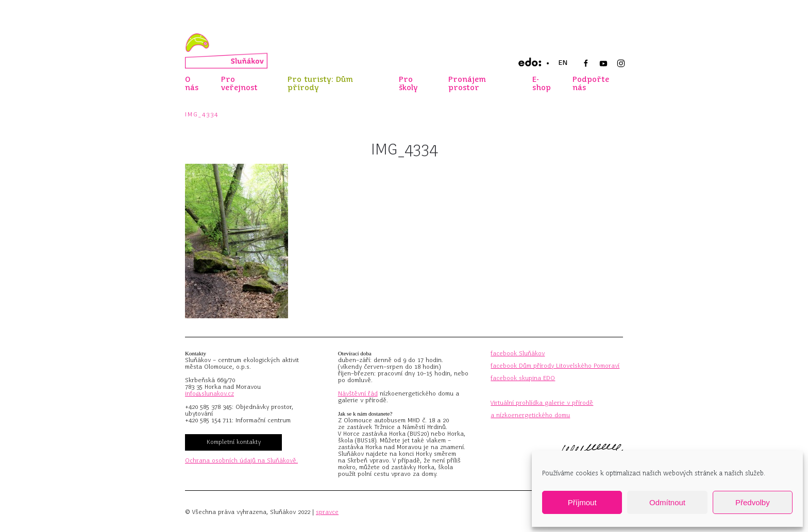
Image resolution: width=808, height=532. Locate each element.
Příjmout (582, 502)
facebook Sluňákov (518, 353)
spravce (327, 512)
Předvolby (753, 502)
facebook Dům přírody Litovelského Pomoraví (555, 366)
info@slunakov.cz (209, 393)
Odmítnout (667, 502)
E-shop (542, 83)
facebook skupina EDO (523, 378)
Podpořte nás (591, 83)
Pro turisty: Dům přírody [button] (320, 83)
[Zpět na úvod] (226, 51)
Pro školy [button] (408, 83)
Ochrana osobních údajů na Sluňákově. (241, 460)
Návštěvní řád (358, 393)
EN (563, 63)
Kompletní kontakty (234, 442)
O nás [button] (192, 83)
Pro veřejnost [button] (239, 83)
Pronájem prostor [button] (467, 83)
